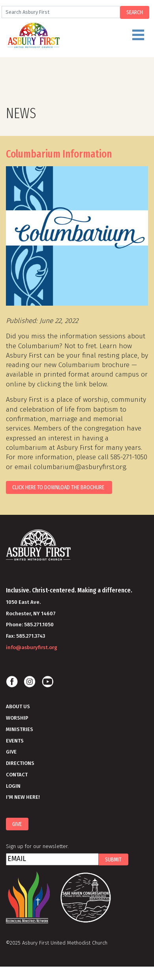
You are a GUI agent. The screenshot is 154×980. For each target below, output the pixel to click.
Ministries (20, 729)
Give (11, 752)
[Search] (61, 12)
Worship (17, 718)
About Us (18, 706)
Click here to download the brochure (59, 487)
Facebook (12, 682)
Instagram (30, 682)
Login (13, 786)
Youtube (47, 682)
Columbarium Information (59, 154)
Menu (85, 38)
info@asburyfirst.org (32, 647)
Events (15, 741)
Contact (17, 775)
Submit (113, 859)
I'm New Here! (23, 797)
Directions (20, 763)
